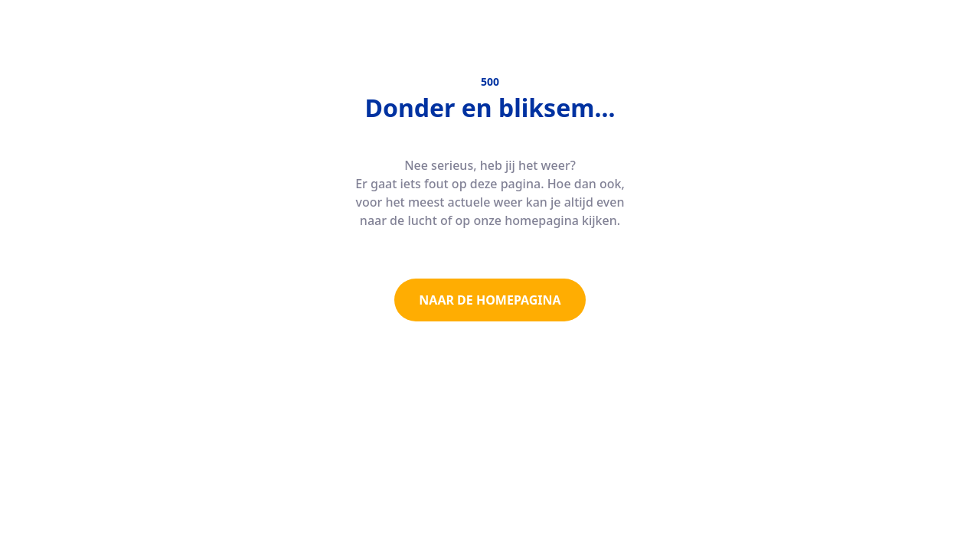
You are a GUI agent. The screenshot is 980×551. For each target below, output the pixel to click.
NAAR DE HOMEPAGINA (490, 300)
